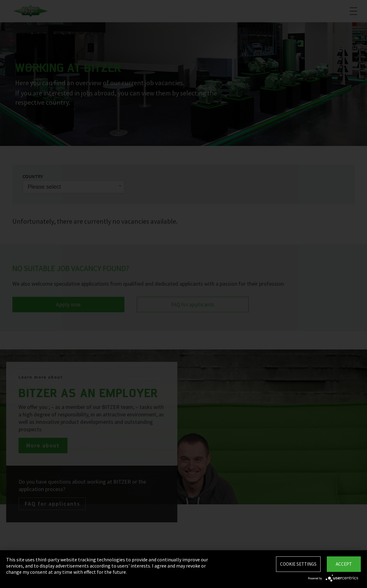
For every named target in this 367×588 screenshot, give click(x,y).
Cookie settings (298, 564)
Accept (344, 564)
